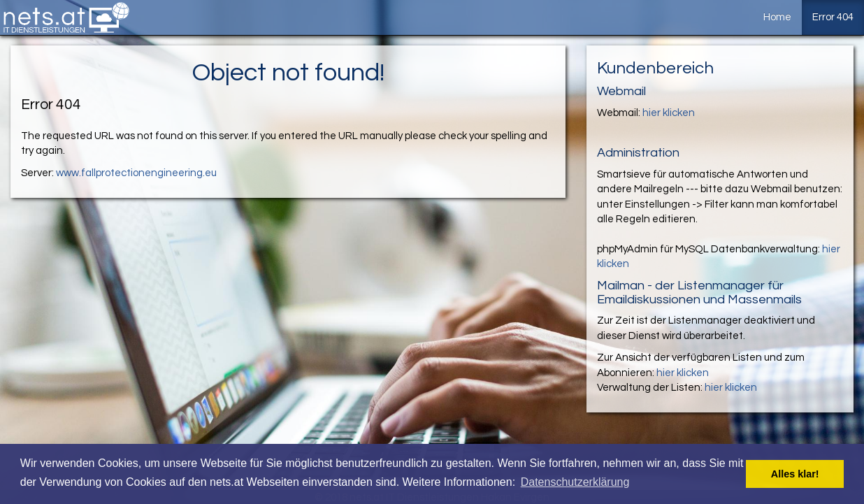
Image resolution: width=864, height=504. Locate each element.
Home (777, 17)
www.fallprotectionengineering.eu (136, 173)
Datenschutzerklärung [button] (575, 482)
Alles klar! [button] (795, 474)
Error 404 (833, 17)
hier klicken (669, 113)
